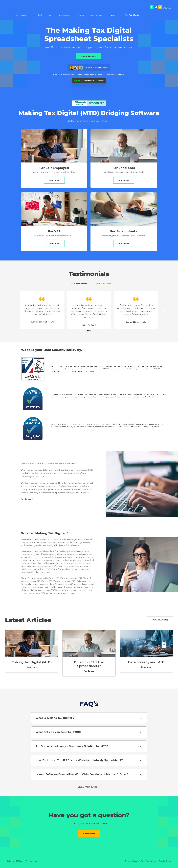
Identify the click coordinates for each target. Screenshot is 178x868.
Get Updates (96, 15)
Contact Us (89, 834)
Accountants (65, 15)
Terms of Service (132, 861)
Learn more (54, 180)
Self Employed (21, 15)
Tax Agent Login (130, 15)
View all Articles (160, 620)
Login (112, 15)
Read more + (27, 499)
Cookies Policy (165, 861)
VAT (51, 15)
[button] (164, 310)
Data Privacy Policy (149, 861)
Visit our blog (31, 861)
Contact (80, 15)
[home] (160, 7)
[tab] (79, 284)
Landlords (38, 15)
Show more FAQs (87, 787)
